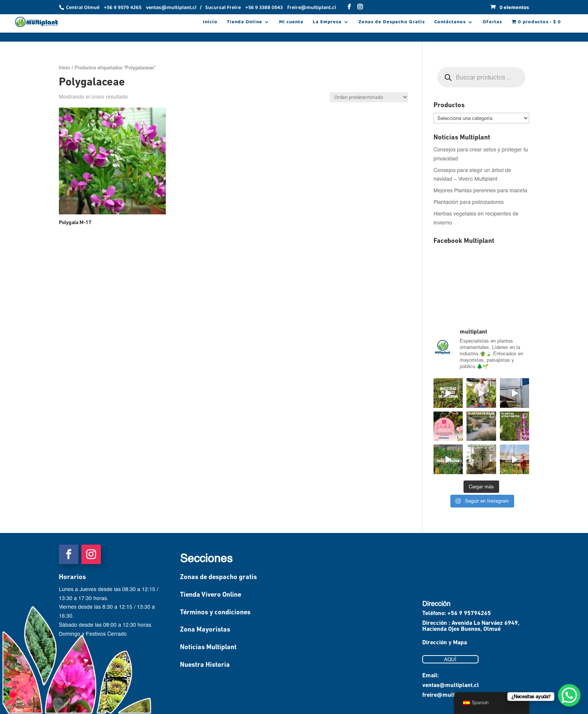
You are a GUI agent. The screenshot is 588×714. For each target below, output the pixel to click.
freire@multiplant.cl (449, 695)
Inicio (210, 23)
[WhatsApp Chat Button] (569, 695)
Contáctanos (450, 23)
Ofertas (492, 23)
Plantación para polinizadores (469, 202)
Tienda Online (244, 23)
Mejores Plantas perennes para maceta (480, 190)
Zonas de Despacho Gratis (392, 23)
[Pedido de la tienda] (369, 97)
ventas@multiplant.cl (451, 686)
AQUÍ (450, 659)
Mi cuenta (291, 23)
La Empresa (327, 23)
